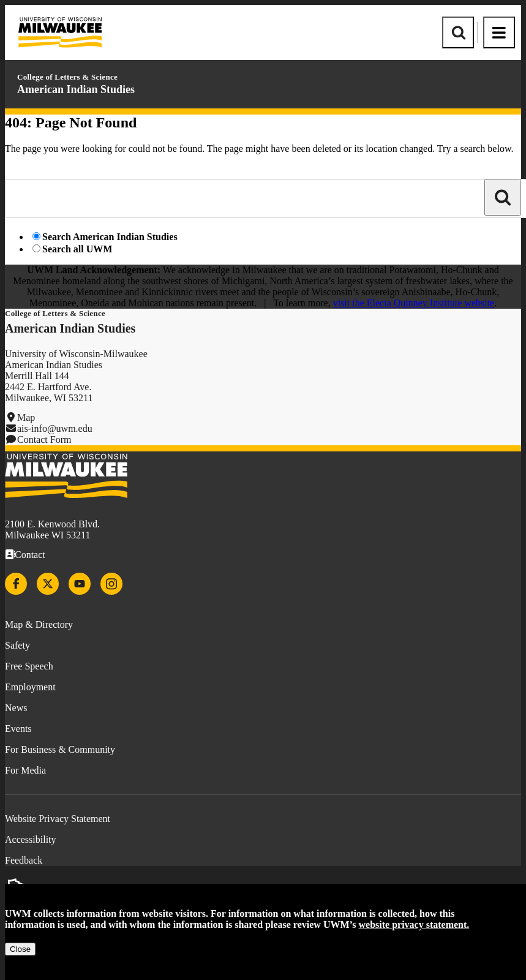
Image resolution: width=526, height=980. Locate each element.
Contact (30, 555)
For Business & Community (60, 749)
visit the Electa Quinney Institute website (414, 303)
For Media (25, 770)
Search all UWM (77, 249)
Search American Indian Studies (110, 237)
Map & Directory (39, 624)
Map (26, 417)
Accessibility (31, 839)
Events (18, 729)
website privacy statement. (414, 925)
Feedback (24, 860)
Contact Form (44, 439)
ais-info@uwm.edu (55, 428)
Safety (17, 645)
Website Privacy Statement (58, 819)
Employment (30, 687)
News (16, 708)
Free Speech (29, 666)
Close (20, 949)
